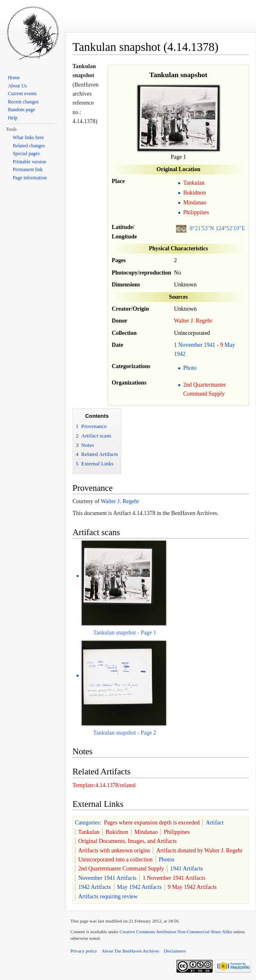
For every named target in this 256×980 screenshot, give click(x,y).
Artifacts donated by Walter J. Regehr (199, 851)
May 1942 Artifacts (139, 887)
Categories (87, 823)
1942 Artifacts (95, 887)
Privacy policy (84, 951)
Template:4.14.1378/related (104, 785)
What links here (28, 137)
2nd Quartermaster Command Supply (121, 869)
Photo (190, 368)
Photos (167, 860)
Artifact (215, 823)
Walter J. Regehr (193, 321)
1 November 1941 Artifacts (174, 878)
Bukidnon (194, 193)
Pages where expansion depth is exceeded (152, 823)
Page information (30, 178)
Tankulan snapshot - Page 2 (125, 733)
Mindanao (195, 203)
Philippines (196, 212)
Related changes (29, 146)
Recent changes (23, 102)
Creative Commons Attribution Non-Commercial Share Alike (176, 932)
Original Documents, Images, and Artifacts (127, 841)
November (190, 345)
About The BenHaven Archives (130, 951)
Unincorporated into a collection (116, 860)
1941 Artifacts (187, 869)
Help (12, 118)
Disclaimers (175, 951)
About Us (17, 86)
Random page (21, 110)
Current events (22, 94)
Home (14, 78)
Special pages (26, 153)
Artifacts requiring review (108, 896)
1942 (180, 354)
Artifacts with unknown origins (114, 851)
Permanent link (28, 169)
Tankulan (194, 183)
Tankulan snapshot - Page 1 (125, 633)
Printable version (29, 162)
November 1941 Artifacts (107, 878)
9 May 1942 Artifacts (192, 887)
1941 (210, 345)
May (230, 345)
